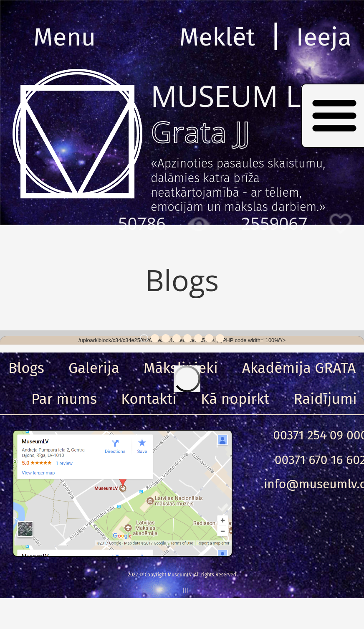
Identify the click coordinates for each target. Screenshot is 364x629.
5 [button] (187, 338)
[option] (182, 340)
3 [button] (166, 338)
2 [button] (155, 338)
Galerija (94, 368)
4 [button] (177, 338)
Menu (64, 37)
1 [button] (144, 338)
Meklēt (217, 37)
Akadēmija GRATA (299, 368)
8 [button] (220, 338)
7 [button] (209, 338)
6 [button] (198, 338)
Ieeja (324, 37)
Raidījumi (325, 399)
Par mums (64, 399)
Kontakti (149, 399)
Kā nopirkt (235, 399)
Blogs (26, 368)
